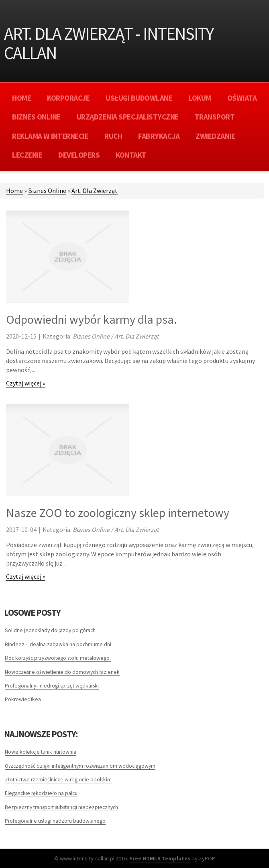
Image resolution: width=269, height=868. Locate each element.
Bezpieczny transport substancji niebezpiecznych (61, 807)
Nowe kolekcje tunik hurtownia (41, 752)
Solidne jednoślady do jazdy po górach (50, 630)
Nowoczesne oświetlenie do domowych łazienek (62, 672)
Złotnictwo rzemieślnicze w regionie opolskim (58, 780)
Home (14, 191)
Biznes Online (47, 191)
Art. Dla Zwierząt (95, 191)
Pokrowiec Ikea (23, 699)
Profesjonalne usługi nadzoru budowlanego (55, 821)
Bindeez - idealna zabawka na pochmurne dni (58, 644)
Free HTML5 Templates (160, 858)
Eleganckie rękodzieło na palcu (41, 793)
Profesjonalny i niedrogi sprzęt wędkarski (52, 686)
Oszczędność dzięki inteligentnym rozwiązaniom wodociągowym (80, 766)
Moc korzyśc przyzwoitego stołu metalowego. (58, 658)
